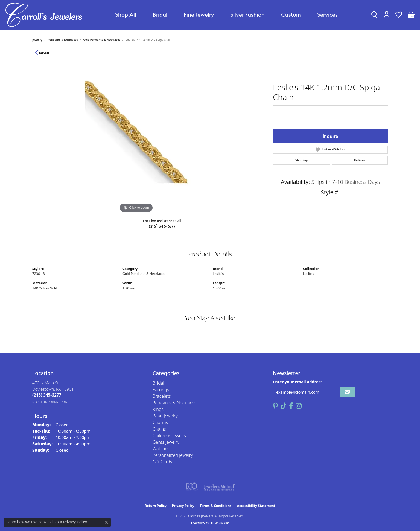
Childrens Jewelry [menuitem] (169, 436)
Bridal (160, 15)
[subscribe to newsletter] (347, 392)
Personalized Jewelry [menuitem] (173, 455)
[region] (136, 132)
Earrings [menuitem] (161, 390)
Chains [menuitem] (159, 429)
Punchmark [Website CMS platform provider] (220, 523)
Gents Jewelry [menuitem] (166, 442)
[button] (374, 15)
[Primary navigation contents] (226, 15)
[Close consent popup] (106, 522)
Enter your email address (298, 382)
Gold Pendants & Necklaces (102, 40)
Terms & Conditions (216, 506)
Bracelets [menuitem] (162, 396)
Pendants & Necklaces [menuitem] (174, 403)
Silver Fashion (247, 15)
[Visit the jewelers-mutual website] (219, 487)
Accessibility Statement (256, 506)
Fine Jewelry (199, 15)
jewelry (37, 40)
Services (327, 15)
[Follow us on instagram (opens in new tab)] (299, 406)
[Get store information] (50, 402)
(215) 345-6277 (162, 226)
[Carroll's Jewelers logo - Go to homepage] (44, 15)
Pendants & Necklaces (63, 40)
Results (44, 53)
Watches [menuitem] (161, 449)
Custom (291, 15)
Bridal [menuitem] (158, 383)
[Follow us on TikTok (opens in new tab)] (283, 406)
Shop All (126, 15)
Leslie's (218, 274)
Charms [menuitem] (160, 422)
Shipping (301, 160)
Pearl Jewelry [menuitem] (165, 416)
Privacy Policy (183, 506)
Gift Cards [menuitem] (162, 462)
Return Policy (156, 506)
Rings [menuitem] (158, 409)
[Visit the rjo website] (191, 487)
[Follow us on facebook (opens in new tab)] (291, 406)
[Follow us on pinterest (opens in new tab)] (275, 406)
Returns (360, 160)
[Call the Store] (47, 395)
